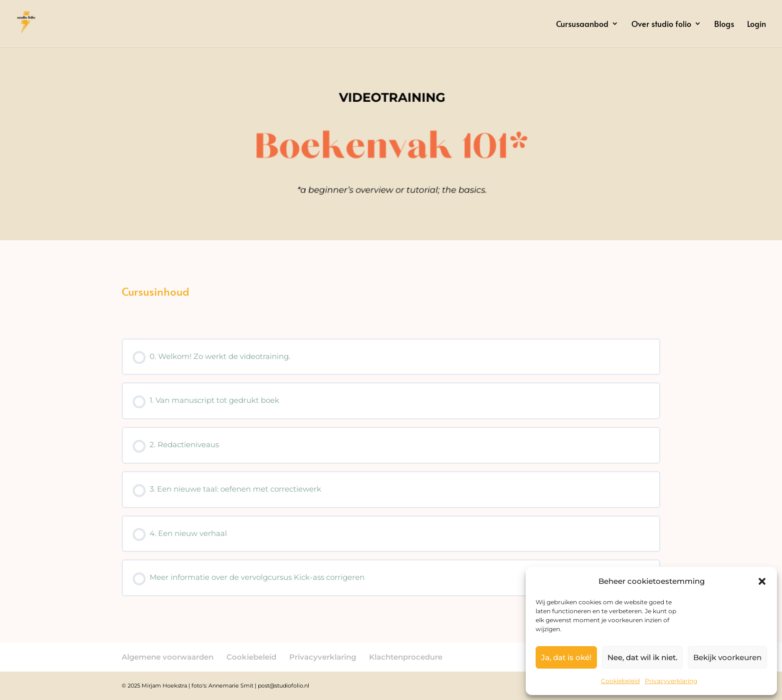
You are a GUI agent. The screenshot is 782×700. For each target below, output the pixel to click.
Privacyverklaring (671, 681)
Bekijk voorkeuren (727, 657)
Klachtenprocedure (406, 657)
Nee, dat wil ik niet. (642, 657)
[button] (762, 581)
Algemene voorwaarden (168, 657)
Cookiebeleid (620, 681)
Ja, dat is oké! (566, 657)
